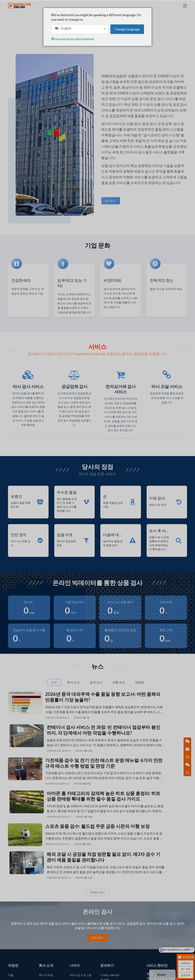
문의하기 (111, 201)
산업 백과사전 (52, 743)
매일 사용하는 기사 (19, 918)
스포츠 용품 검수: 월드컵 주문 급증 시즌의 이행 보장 (70, 791)
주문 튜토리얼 (47, 942)
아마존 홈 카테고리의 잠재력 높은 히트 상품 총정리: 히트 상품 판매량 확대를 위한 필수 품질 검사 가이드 (162, 757)
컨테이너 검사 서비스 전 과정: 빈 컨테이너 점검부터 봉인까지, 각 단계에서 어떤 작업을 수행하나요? (162, 723)
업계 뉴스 (65, 743)
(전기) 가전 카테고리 (20, 926)
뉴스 (42, 926)
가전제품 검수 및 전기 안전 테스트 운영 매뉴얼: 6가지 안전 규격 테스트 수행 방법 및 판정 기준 (70, 757)
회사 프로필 (46, 910)
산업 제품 (14, 934)
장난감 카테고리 (18, 942)
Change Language (127, 29)
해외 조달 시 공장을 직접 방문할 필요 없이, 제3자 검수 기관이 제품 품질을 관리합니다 (162, 791)
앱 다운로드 (76, 918)
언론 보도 (44, 918)
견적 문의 (97, 873)
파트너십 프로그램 (80, 910)
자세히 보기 (97, 827)
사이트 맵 (75, 938)
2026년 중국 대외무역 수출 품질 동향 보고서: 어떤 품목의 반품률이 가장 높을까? (69, 723)
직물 (11, 910)
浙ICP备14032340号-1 (118, 974)
